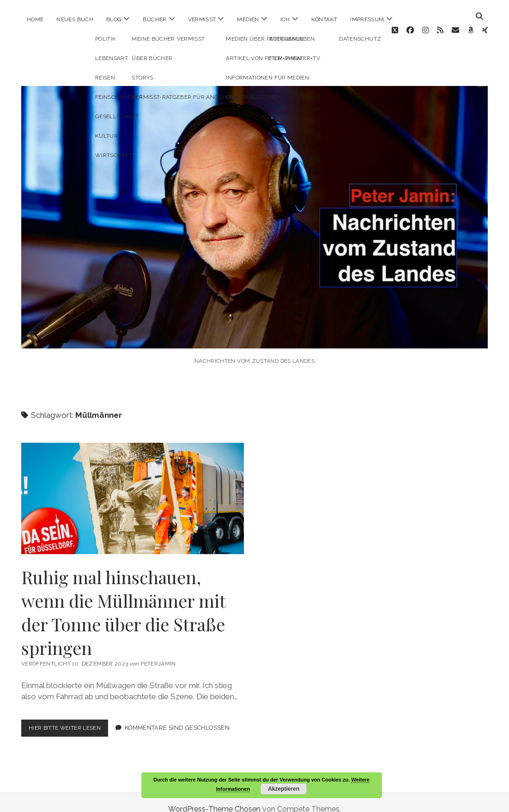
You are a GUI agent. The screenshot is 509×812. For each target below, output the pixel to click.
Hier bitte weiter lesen (71, 716)
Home (35, 19)
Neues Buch (75, 19)
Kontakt (324, 19)
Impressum (367, 19)
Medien (248, 19)
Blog (114, 19)
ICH (285, 19)
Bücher (155, 19)
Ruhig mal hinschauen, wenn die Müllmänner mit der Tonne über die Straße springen (133, 485)
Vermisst (202, 19)
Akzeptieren (284, 789)
